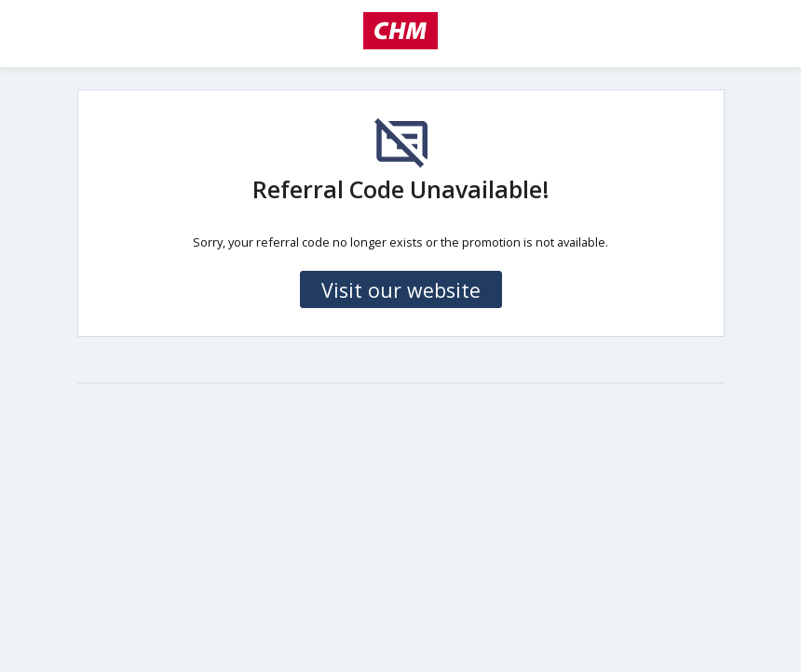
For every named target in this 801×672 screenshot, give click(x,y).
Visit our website (401, 290)
